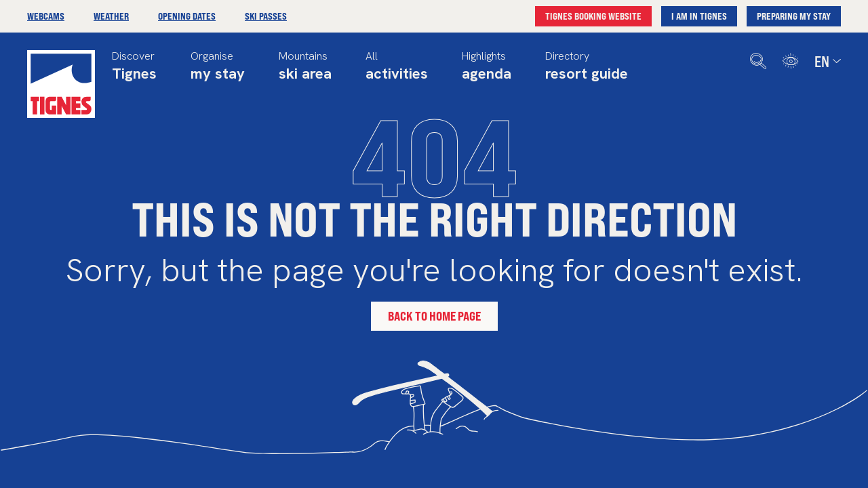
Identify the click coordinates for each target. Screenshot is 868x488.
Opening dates (187, 16)
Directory (587, 67)
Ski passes (266, 16)
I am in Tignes (699, 16)
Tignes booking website (593, 16)
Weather (111, 16)
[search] (758, 61)
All (397, 67)
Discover (134, 67)
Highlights (487, 67)
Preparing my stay (794, 16)
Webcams (46, 16)
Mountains (305, 67)
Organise (218, 67)
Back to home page (434, 316)
